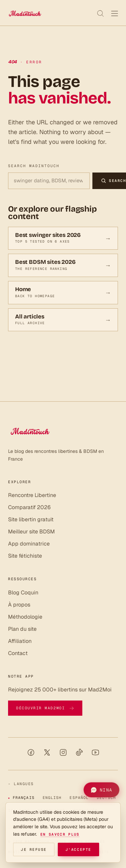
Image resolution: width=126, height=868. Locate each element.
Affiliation (20, 641)
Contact (18, 653)
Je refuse (34, 849)
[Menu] (115, 13)
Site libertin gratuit (31, 519)
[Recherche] (100, 13)
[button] (101, 790)
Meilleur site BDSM (31, 532)
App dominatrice (29, 544)
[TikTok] (79, 752)
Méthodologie (25, 617)
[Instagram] (63, 752)
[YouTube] (95, 752)
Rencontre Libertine (32, 495)
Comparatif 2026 (29, 507)
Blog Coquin (23, 593)
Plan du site (22, 629)
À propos (19, 605)
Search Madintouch (34, 166)
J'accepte (78, 849)
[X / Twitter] (47, 752)
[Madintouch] (25, 13)
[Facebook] (31, 752)
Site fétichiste (25, 556)
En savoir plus (60, 834)
